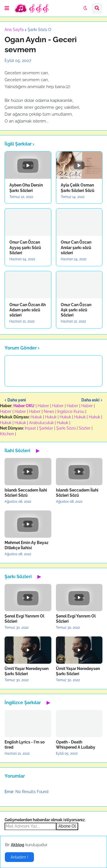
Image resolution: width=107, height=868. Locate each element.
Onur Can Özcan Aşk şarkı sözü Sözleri (76, 310)
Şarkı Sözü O (40, 30)
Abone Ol (67, 826)
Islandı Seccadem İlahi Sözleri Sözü (26, 493)
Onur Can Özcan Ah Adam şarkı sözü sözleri (28, 310)
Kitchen (7, 434)
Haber (43, 406)
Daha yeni (17, 400)
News (49, 411)
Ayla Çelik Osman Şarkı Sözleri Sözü (78, 188)
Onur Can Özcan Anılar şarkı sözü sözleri (76, 247)
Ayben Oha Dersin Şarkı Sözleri (26, 188)
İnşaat (30, 428)
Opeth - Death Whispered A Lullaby (76, 745)
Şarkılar (46, 428)
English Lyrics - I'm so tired (25, 745)
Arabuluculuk (41, 423)
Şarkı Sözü (66, 428)
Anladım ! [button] (19, 857)
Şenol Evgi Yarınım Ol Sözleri (24, 619)
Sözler (85, 428)
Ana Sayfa (14, 30)
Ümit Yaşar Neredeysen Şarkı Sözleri (27, 671)
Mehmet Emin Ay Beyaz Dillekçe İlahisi (27, 545)
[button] (7, 8)
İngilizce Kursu (71, 411)
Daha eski (90, 400)
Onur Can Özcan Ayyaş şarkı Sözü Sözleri (25, 247)
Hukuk (36, 417)
